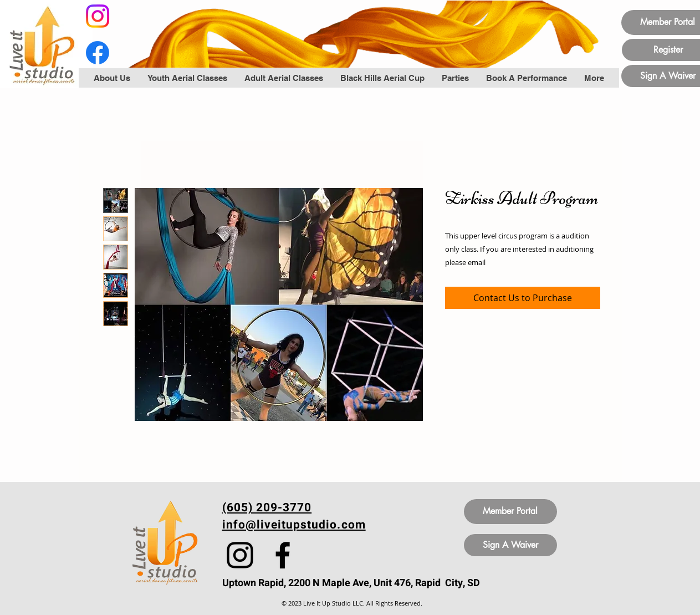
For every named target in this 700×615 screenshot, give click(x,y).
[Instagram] (98, 16)
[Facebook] (98, 53)
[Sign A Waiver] (510, 545)
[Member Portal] (510, 512)
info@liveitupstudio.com (294, 525)
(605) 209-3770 (267, 508)
